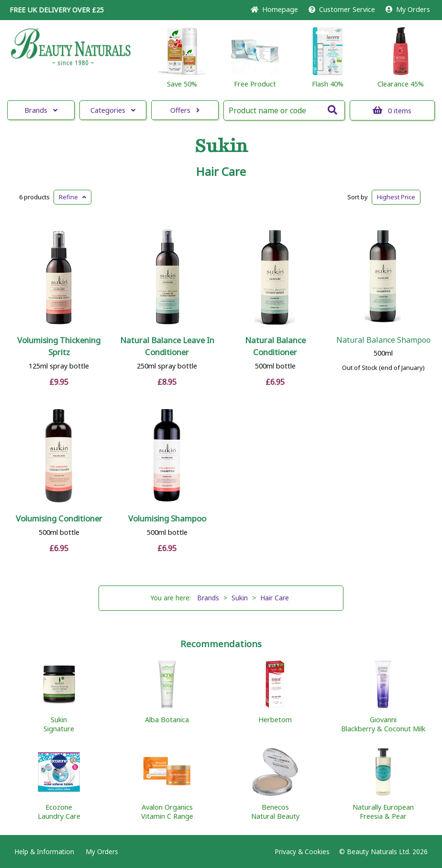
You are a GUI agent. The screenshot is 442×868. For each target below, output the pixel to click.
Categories (113, 110)
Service (342, 9)
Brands (41, 110)
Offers (185, 110)
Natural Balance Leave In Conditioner (167, 346)
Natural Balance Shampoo (383, 340)
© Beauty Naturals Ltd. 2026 (383, 852)
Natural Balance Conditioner (275, 346)
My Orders (408, 9)
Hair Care (221, 172)
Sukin (221, 146)
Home (274, 9)
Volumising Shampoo (167, 518)
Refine (72, 197)
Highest (396, 197)
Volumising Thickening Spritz (59, 346)
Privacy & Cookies (302, 852)
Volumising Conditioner (59, 518)
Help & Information (44, 852)
